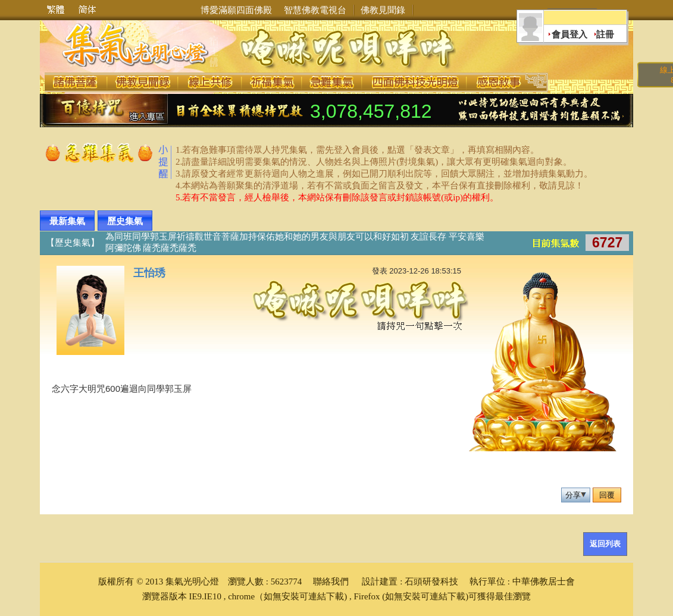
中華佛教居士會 (544, 582)
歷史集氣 (125, 221)
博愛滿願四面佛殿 (236, 10)
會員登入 (569, 34)
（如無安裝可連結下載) (301, 596)
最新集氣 (67, 221)
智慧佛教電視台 (315, 10)
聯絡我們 (331, 582)
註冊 (605, 34)
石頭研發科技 (431, 582)
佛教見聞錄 (383, 10)
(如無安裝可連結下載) (425, 596)
